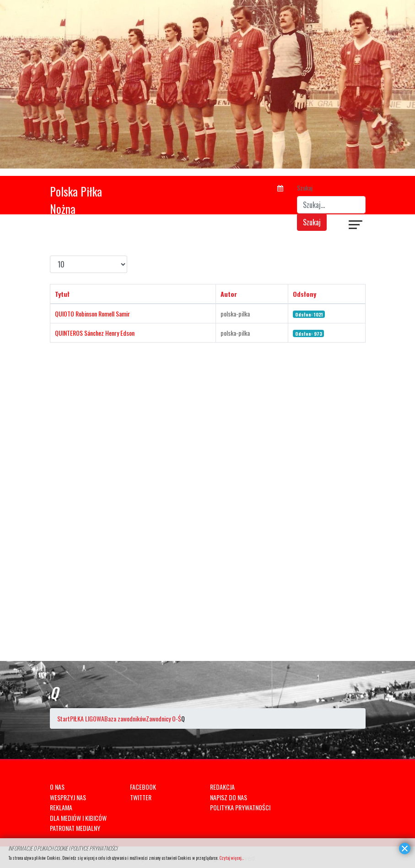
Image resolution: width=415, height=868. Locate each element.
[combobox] (331, 205)
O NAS (57, 787)
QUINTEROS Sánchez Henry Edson (95, 333)
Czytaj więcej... (232, 858)
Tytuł (62, 294)
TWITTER (141, 797)
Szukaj (305, 188)
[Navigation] (356, 226)
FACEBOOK (143, 787)
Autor (229, 294)
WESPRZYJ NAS (68, 797)
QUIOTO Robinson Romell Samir (92, 314)
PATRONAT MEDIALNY (75, 828)
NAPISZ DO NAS (229, 797)
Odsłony (305, 294)
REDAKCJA (222, 787)
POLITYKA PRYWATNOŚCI (240, 807)
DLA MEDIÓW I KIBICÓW (78, 818)
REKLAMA (61, 807)
